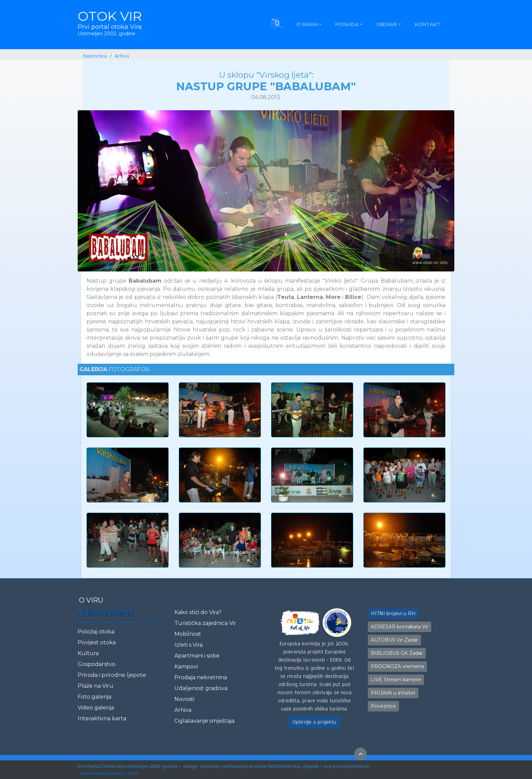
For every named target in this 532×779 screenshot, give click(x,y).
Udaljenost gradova (201, 688)
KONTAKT (428, 24)
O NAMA (307, 24)
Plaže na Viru (96, 686)
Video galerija (96, 708)
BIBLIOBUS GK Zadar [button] (397, 653)
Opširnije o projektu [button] (314, 722)
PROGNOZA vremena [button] (397, 666)
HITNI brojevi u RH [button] (393, 613)
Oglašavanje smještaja (204, 721)
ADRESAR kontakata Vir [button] (400, 627)
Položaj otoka (96, 632)
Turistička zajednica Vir (205, 623)
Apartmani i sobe (197, 656)
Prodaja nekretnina (201, 677)
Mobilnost (188, 634)
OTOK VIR (110, 23)
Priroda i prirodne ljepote (112, 675)
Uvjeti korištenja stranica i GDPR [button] (109, 773)
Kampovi (186, 667)
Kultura (88, 653)
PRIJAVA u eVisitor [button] (393, 693)
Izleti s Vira (188, 645)
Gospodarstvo (97, 664)
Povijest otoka (97, 642)
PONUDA (347, 24)
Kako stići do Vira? (198, 612)
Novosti (184, 699)
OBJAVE (387, 24)
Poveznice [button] (383, 706)
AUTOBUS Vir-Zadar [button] (394, 640)
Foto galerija (94, 697)
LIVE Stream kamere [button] (396, 680)
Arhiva (183, 710)
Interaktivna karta (102, 718)
